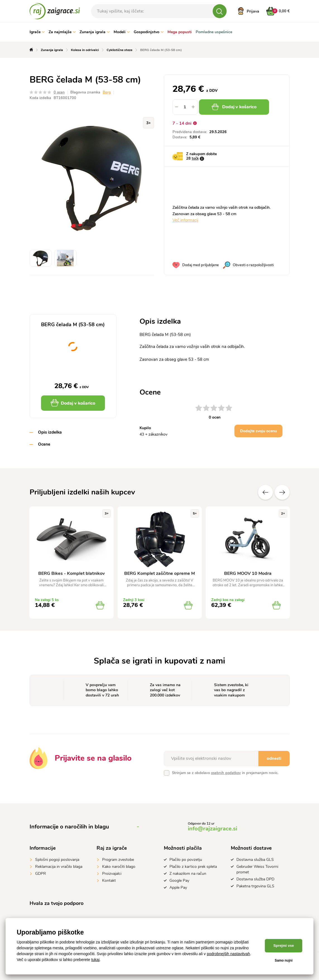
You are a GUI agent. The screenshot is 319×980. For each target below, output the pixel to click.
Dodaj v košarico (234, 107)
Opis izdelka (50, 432)
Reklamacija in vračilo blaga (59, 867)
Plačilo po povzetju (186, 860)
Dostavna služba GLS (255, 860)
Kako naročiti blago (119, 867)
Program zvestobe (118, 860)
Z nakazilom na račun (188, 874)
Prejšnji (265, 492)
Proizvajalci (112, 874)
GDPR (41, 874)
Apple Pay (178, 887)
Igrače (37, 32)
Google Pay (179, 881)
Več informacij (185, 220)
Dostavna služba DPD (255, 879)
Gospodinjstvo (149, 32)
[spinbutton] (185, 107)
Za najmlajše (62, 32)
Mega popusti (180, 32)
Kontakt (109, 881)
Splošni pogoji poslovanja (57, 860)
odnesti (274, 758)
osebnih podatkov (226, 773)
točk (195, 158)
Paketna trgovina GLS (255, 886)
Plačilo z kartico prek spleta (193, 867)
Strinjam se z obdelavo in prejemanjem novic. (225, 773)
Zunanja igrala (95, 32)
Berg (107, 92)
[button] (193, 107)
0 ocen (59, 92)
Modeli (122, 32)
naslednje (282, 492)
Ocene (44, 444)
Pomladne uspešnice (214, 32)
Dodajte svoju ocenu (258, 431)
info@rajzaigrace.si (213, 829)
